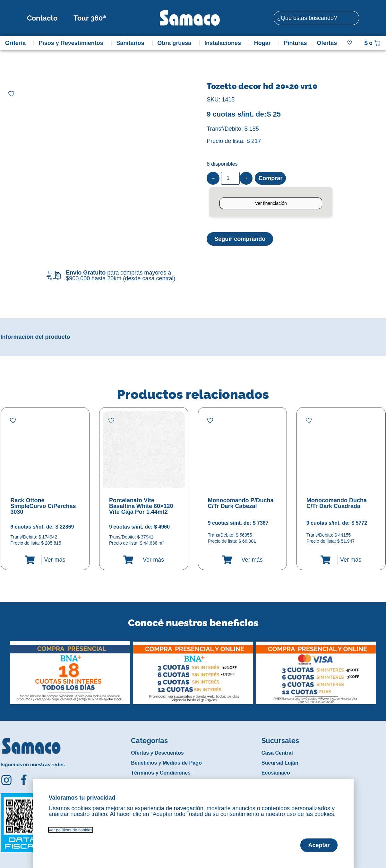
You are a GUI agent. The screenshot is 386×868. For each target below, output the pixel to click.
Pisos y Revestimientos (73, 43)
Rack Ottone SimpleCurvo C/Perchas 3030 (43, 506)
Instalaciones (224, 43)
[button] (5, 668)
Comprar (270, 178)
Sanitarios (132, 43)
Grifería (17, 43)
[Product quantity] (230, 178)
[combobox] (316, 18)
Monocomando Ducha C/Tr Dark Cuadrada (337, 503)
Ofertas (327, 43)
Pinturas (296, 43)
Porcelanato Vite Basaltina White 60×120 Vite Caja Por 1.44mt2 (141, 506)
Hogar (264, 43)
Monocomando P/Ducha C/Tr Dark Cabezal (241, 503)
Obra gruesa (176, 43)
